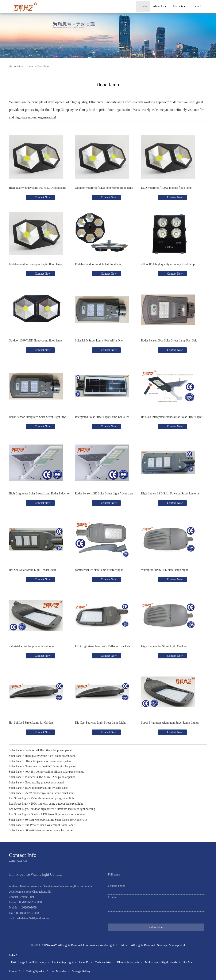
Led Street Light (19, 798)
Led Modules (58, 971)
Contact (196, 6)
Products (179, 6)
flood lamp (44, 66)
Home (143, 6)
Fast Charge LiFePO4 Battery (29, 962)
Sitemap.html (177, 945)
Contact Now (42, 197)
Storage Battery (81, 971)
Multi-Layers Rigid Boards (161, 962)
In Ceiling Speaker (34, 971)
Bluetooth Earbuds (128, 962)
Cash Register (103, 962)
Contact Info (23, 855)
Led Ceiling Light (62, 962)
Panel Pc (84, 962)
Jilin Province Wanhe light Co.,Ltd (103, 945)
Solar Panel (16, 750)
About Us (160, 6)
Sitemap (162, 945)
